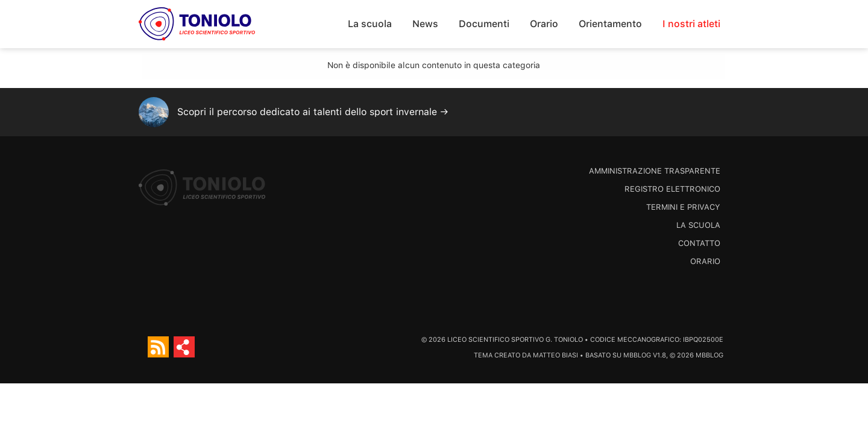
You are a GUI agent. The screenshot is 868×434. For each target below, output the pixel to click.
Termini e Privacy (683, 207)
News (425, 24)
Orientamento (610, 24)
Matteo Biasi (555, 355)
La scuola (370, 24)
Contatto (699, 243)
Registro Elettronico (672, 189)
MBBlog (637, 355)
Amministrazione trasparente (655, 171)
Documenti (484, 24)
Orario (544, 24)
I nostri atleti (691, 24)
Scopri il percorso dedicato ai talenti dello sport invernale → (313, 112)
